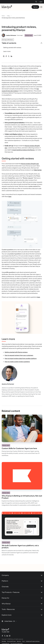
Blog (8, 16)
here (10, 196)
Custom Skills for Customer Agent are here (19, 448)
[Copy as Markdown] (8, 40)
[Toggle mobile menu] (41, 7)
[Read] (22, 428)
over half (25, 70)
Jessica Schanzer (11, 35)
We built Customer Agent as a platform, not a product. (20, 547)
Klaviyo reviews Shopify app (30, 164)
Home (3, 16)
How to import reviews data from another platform (21, 358)
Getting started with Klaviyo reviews (16, 352)
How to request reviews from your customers (19, 355)
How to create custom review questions (17, 362)
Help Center (38, 170)
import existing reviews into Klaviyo (23, 150)
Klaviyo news (29, 35)
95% (11, 68)
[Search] (36, 2)
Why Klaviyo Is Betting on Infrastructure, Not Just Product (22, 497)
